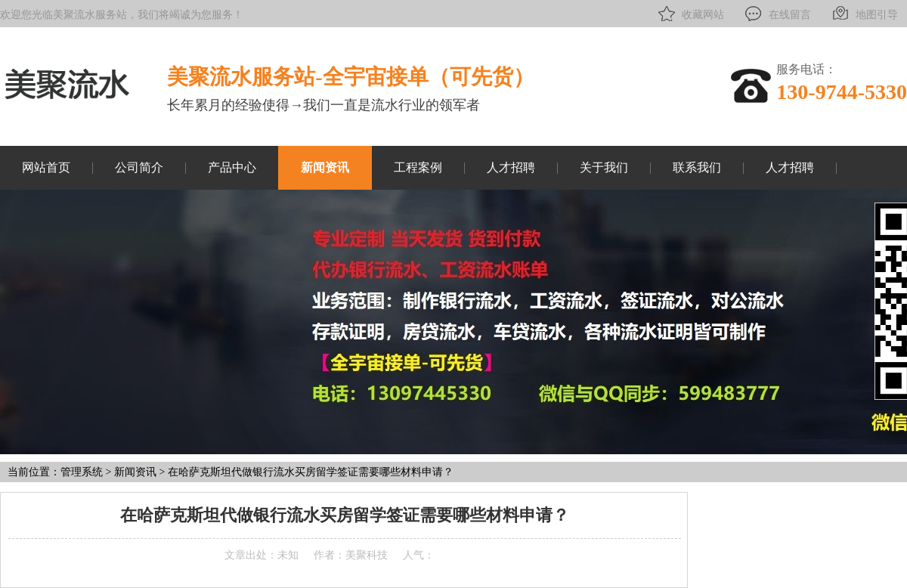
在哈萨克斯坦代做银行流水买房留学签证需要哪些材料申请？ (311, 472)
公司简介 (139, 167)
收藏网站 (690, 14)
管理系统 (82, 472)
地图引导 (864, 14)
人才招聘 (511, 167)
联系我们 (697, 167)
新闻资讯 (325, 167)
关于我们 (604, 167)
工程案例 (418, 167)
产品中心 (232, 167)
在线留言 (777, 14)
